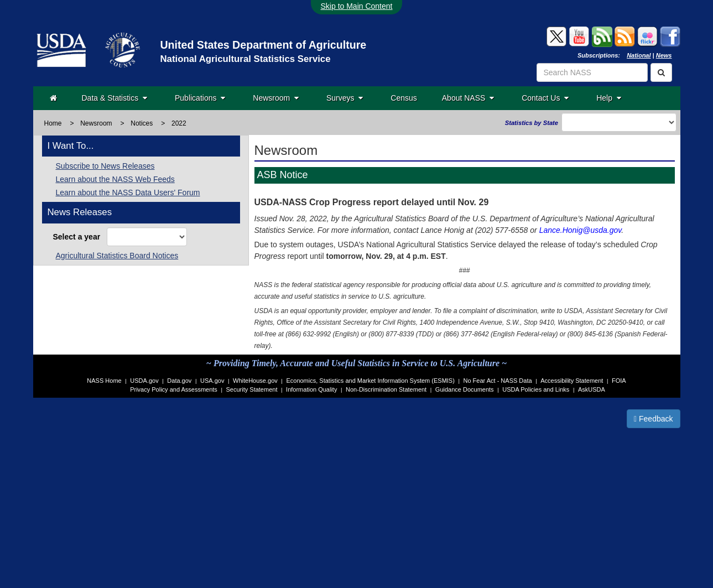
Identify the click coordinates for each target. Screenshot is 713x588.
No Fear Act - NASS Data (498, 381)
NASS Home (104, 381)
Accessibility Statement (572, 381)
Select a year (79, 237)
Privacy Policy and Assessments (174, 389)
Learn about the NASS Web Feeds (115, 179)
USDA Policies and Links (536, 389)
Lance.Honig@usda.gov (581, 230)
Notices (142, 123)
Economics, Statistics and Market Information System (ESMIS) (370, 381)
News (664, 55)
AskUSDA (592, 389)
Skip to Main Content (357, 6)
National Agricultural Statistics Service (245, 59)
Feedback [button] (654, 419)
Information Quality (311, 389)
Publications (200, 98)
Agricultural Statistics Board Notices (117, 256)
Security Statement (252, 389)
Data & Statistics (115, 98)
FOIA (619, 381)
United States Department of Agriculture (263, 45)
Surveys (345, 98)
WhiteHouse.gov (255, 381)
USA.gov (212, 381)
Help (609, 98)
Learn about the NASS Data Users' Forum (128, 192)
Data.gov (179, 381)
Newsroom (276, 98)
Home (53, 123)
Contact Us (545, 98)
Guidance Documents (465, 389)
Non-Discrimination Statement (386, 389)
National (639, 55)
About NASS (468, 98)
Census (404, 98)
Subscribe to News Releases (105, 166)
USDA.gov (144, 381)
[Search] (661, 72)
